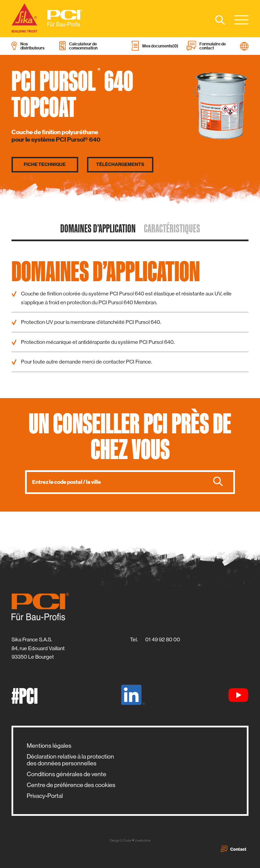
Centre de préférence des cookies (71, 785)
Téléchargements (120, 165)
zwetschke (143, 840)
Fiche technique (45, 165)
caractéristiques (172, 228)
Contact (234, 849)
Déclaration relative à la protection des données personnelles (70, 760)
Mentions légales (49, 746)
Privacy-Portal (45, 796)
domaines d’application (98, 228)
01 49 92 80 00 (163, 639)
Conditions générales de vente (67, 774)
